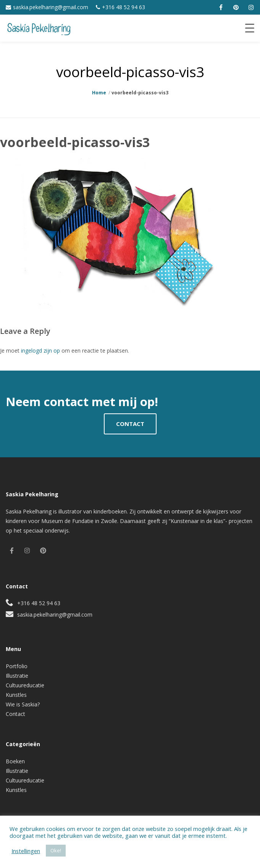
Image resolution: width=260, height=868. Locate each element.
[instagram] (251, 7)
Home (99, 93)
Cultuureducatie (25, 685)
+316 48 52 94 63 (124, 7)
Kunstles (16, 695)
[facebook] (221, 7)
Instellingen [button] (26, 851)
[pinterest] (236, 7)
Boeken (15, 761)
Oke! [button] (56, 850)
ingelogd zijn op (40, 351)
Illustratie (17, 676)
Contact (15, 714)
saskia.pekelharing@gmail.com (51, 7)
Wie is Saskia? (23, 704)
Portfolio (17, 666)
